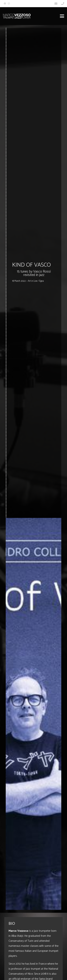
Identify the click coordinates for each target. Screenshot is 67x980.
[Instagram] (9, 4)
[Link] (56, 3)
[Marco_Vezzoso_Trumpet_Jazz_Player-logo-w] (17, 16)
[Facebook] (5, 4)
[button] (62, 16)
